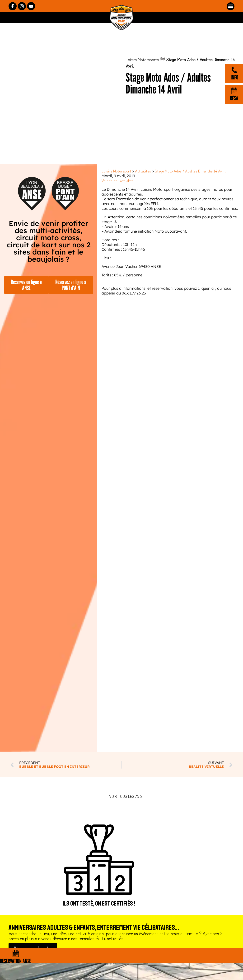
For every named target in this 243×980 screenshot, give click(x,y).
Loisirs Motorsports (142, 59)
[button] (231, 6)
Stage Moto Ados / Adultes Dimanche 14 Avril (190, 171)
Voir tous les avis (126, 796)
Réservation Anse (16, 961)
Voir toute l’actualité (118, 181)
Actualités (143, 171)
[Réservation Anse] (16, 954)
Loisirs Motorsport (116, 171)
